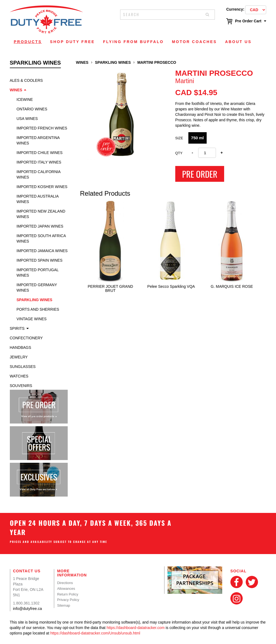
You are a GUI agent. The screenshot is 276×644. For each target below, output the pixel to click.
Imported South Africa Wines (41, 238)
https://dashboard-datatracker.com (135, 628)
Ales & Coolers (26, 80)
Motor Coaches (195, 42)
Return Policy (68, 594)
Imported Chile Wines (40, 153)
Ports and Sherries (38, 309)
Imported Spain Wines (40, 260)
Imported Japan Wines (40, 226)
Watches (19, 376)
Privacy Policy (68, 600)
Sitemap (64, 605)
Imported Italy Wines (39, 162)
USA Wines (27, 119)
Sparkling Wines (35, 300)
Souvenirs (21, 386)
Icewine (25, 99)
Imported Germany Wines (37, 288)
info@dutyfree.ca (28, 609)
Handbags (21, 347)
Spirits (17, 328)
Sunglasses (23, 367)
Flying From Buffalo (133, 42)
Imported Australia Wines (38, 199)
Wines (16, 90)
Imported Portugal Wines (38, 273)
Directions (65, 583)
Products (28, 42)
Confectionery (26, 338)
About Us (238, 42)
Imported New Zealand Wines (41, 214)
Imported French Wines (42, 128)
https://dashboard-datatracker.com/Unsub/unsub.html (95, 633)
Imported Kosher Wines (42, 187)
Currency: (235, 9)
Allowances (66, 589)
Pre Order (200, 174)
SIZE (179, 138)
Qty (179, 153)
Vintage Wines (32, 319)
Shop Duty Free (72, 42)
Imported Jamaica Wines (42, 251)
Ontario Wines (32, 109)
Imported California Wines (39, 174)
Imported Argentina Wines (38, 140)
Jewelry (19, 357)
